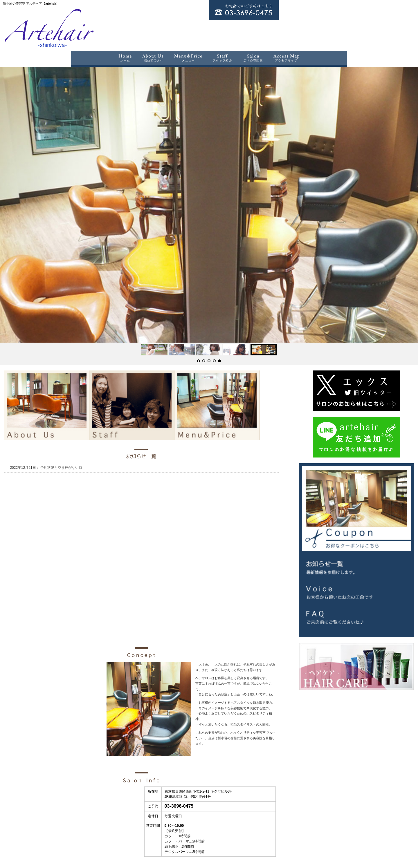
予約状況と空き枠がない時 (61, 426)
